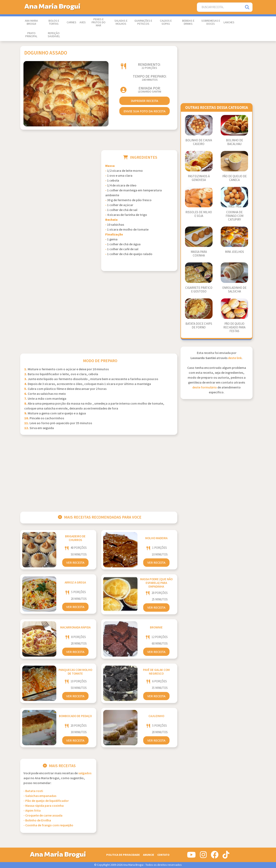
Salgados (85, 773)
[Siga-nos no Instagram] (203, 856)
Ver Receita (75, 562)
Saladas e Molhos (121, 22)
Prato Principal (31, 35)
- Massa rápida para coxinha (44, 806)
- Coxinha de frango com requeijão (48, 825)
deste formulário (205, 388)
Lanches (229, 22)
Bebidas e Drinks (188, 22)
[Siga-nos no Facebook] (215, 856)
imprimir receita (145, 101)
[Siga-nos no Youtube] (191, 856)
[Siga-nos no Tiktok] (226, 856)
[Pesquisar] (247, 7)
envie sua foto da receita (145, 111)
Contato (163, 855)
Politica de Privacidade (123, 855)
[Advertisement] (58, 179)
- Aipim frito (32, 811)
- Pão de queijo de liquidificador (46, 801)
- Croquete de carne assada (43, 816)
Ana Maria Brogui (31, 22)
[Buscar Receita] (220, 7)
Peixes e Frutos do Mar (99, 22)
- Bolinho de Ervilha (37, 821)
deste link (235, 358)
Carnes (71, 22)
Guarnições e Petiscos (143, 22)
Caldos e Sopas (166, 22)
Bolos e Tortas (54, 22)
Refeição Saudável (54, 35)
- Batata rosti (33, 791)
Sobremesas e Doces (211, 22)
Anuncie (149, 855)
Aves (83, 22)
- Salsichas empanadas (40, 796)
